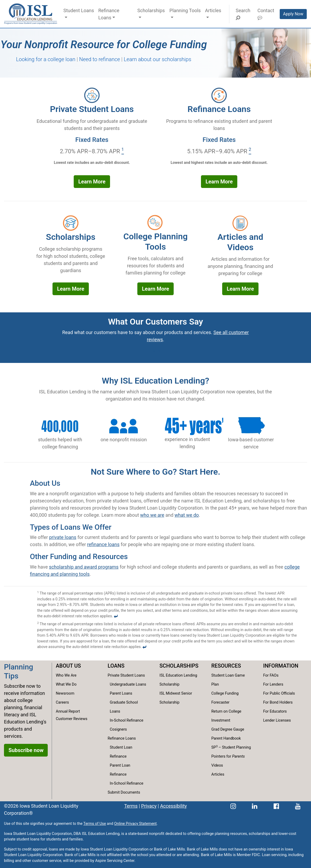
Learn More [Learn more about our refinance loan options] (219, 182)
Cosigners (118, 729)
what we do (187, 515)
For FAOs (271, 675)
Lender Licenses (277, 720)
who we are (152, 515)
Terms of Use (95, 824)
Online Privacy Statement (135, 824)
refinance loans (103, 544)
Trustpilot (155, 351)
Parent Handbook (226, 738)
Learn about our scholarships (158, 59)
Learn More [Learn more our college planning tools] (155, 289)
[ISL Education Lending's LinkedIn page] (255, 806)
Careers (63, 702)
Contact (266, 14)
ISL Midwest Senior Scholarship (176, 698)
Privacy (149, 806)
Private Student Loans (92, 109)
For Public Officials (279, 693)
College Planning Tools (155, 241)
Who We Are (66, 675)
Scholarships (151, 10)
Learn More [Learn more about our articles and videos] (240, 289)
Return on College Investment (226, 716)
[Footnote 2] (250, 151)
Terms (131, 806)
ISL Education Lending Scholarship (178, 680)
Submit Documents (124, 792)
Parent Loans (121, 693)
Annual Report (68, 711)
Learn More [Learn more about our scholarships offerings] (71, 289)
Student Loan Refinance (121, 752)
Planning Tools (185, 10)
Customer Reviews (72, 719)
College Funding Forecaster (225, 698)
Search (243, 14)
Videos (217, 765)
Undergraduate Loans (128, 684)
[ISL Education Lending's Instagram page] (233, 806)
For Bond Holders (278, 702)
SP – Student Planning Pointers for (231, 752)
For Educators (275, 711)
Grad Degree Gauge (228, 729)
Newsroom (65, 693)
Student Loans (79, 10)
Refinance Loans (109, 14)
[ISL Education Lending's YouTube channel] (298, 806)
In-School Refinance (127, 720)
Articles (213, 10)
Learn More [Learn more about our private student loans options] (92, 182)
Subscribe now (26, 750)
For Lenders (273, 684)
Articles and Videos (240, 242)
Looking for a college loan (46, 59)
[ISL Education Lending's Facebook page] (276, 806)
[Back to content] (116, 616)
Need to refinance (99, 59)
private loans (63, 537)
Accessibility (174, 806)
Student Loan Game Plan (228, 680)
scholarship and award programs (84, 567)
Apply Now (293, 14)
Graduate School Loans (124, 707)
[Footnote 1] (123, 151)
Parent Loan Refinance (120, 770)
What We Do (66, 684)
